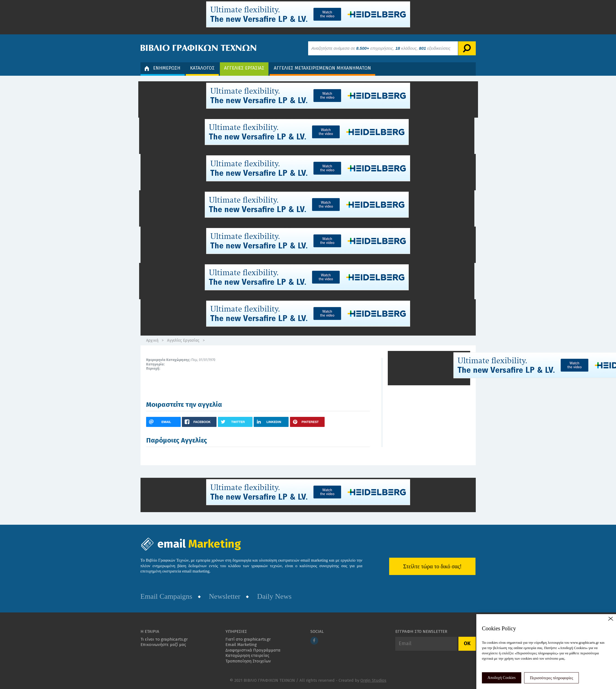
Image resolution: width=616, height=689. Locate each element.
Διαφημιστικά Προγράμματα (253, 650)
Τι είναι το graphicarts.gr (164, 639)
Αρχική (152, 340)
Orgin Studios (373, 680)
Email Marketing (241, 645)
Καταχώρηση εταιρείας (247, 655)
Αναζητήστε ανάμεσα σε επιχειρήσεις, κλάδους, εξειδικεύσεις (381, 48)
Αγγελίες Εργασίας (183, 340)
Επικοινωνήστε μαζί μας (163, 645)
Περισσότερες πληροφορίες (552, 678)
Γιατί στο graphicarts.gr (248, 639)
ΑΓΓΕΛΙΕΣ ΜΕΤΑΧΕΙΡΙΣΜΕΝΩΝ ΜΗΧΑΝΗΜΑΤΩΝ (322, 68)
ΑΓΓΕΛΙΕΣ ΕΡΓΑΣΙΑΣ (244, 68)
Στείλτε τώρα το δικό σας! (432, 566)
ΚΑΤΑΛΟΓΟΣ (202, 68)
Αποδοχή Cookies (502, 678)
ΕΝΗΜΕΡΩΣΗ (163, 68)
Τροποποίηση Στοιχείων (248, 661)
